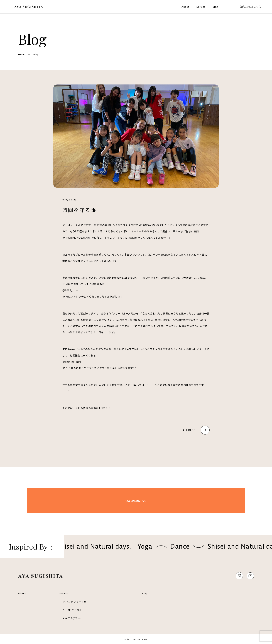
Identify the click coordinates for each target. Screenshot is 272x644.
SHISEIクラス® (72, 610)
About (185, 7)
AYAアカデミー (72, 618)
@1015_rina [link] (70, 290)
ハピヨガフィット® (74, 602)
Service (201, 7)
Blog (215, 7)
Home (22, 54)
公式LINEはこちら (250, 7)
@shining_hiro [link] (72, 362)
